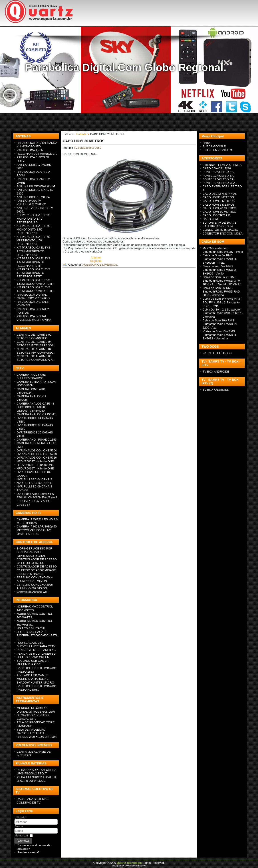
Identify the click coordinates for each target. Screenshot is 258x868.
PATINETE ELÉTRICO (217, 353)
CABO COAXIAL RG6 (217, 168)
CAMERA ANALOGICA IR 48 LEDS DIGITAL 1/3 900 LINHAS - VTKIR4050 (35, 407)
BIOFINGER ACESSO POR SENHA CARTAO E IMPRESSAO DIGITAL (34, 552)
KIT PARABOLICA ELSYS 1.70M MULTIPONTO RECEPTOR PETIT (33, 273)
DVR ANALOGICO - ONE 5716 (37, 458)
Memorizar (21, 835)
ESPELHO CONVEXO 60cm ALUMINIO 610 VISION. (35, 579)
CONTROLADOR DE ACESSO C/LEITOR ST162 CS (37, 561)
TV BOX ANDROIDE (216, 372)
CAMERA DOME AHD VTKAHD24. (31, 391)
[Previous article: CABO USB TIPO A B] (96, 258)
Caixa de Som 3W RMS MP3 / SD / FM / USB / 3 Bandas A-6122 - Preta (222, 302)
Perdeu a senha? (29, 852)
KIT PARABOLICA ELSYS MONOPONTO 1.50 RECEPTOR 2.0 (33, 230)
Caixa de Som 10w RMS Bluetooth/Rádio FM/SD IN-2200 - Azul (220, 324)
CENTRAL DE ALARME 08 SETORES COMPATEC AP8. (35, 358)
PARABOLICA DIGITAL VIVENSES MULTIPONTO (34, 318)
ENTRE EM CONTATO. (218, 150)
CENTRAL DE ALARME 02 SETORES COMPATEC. (34, 336)
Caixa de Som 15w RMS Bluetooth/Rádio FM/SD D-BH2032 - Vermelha (220, 335)
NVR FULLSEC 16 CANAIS (34, 483)
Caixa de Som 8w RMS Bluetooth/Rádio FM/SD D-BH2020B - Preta (220, 259)
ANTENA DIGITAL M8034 (33, 197)
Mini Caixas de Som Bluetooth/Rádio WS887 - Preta (223, 250)
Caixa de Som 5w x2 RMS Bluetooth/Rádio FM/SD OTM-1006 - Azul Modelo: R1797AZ (222, 281)
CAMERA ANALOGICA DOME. (37, 414)
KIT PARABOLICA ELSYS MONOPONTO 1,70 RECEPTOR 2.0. (33, 219)
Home (207, 143)
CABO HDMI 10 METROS (219, 212)
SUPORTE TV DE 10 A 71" (220, 223)
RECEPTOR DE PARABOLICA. (37, 154)
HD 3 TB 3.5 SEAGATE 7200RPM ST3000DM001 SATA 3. (37, 635)
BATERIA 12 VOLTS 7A (218, 226)
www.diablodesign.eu (135, 866)
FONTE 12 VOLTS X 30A (219, 183)
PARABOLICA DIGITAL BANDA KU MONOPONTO (37, 145)
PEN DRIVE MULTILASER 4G (36, 650)
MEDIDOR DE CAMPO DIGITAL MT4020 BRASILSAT (36, 710)
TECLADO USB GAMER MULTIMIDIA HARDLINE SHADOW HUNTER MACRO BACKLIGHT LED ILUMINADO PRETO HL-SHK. (36, 682)
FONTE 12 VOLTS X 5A (218, 176)
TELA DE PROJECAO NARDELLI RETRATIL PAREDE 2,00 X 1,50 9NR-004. (37, 733)
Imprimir (68, 148)
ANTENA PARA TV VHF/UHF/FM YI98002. (32, 202)
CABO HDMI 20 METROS (84, 141)
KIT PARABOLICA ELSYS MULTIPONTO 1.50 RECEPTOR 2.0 (33, 241)
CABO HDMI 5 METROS (219, 205)
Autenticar (23, 841)
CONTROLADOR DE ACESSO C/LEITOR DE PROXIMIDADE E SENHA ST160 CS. (37, 570)
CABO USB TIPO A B (216, 215)
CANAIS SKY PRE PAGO (33, 298)
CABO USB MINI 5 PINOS (220, 194)
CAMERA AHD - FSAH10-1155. (37, 440)
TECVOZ (23, 490)
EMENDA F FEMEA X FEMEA (222, 165)
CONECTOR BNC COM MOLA (223, 234)
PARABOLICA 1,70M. (31, 150)
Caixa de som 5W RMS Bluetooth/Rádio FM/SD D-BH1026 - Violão (220, 270)
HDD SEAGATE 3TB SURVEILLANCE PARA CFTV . (37, 644)
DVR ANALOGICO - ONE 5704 (37, 450)
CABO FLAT (211, 219)
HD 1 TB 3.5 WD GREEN (33, 657)
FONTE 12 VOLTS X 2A (218, 179)
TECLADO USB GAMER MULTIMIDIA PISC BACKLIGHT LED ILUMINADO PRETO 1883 (36, 666)
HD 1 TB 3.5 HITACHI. (31, 628)
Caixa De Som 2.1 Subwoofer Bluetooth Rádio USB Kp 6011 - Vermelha (223, 313)
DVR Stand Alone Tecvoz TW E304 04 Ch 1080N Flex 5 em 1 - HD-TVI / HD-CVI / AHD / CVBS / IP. (37, 499)
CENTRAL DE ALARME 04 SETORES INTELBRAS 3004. (36, 344)
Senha (19, 826)
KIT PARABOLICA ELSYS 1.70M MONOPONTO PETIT (35, 289)
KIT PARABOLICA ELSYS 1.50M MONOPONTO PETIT (35, 282)
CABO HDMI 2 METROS (219, 201)
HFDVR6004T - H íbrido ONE (35, 461)
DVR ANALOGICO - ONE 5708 (37, 454)
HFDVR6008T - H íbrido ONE (35, 465)
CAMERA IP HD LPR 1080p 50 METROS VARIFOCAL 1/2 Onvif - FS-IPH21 (37, 530)
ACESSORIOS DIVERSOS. (100, 265)
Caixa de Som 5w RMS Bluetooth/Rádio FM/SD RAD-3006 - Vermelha (222, 292)
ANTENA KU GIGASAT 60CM (36, 186)
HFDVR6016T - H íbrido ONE (35, 468)
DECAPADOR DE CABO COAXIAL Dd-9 (33, 717)
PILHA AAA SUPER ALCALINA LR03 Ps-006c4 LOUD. (36, 779)
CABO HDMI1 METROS (218, 197)
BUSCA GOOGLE (214, 146)
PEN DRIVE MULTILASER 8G (36, 654)
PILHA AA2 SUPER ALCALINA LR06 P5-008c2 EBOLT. (36, 772)
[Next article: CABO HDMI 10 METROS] (96, 261)
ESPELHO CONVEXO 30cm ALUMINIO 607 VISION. (35, 586)
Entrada (81, 134)
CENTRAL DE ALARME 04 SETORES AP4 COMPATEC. (35, 351)
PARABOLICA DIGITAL (32, 295)
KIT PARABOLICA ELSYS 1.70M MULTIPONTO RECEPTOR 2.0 (33, 251)
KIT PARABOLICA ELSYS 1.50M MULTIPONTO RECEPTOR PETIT (33, 262)
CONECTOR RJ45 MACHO (220, 230)
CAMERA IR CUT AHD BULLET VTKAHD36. (31, 376)
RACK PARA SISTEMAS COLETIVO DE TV (33, 801)
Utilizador (20, 817)
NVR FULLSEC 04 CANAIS (34, 479)
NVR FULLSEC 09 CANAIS (34, 486)
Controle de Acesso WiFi (32, 592)
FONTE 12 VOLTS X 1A (218, 172)
